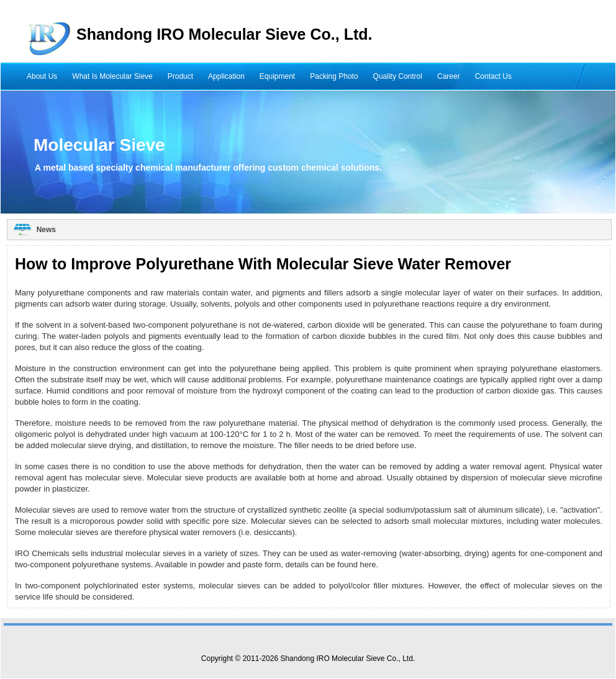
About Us (42, 76)
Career (449, 76)
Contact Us (493, 76)
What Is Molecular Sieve (112, 76)
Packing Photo (334, 76)
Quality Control (398, 76)
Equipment (277, 76)
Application (226, 76)
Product (180, 76)
